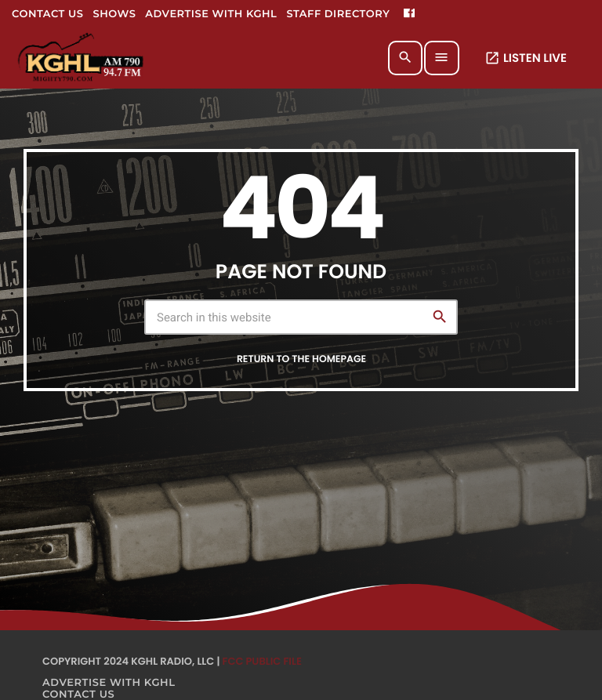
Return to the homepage (301, 359)
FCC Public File (262, 661)
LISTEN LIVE (526, 58)
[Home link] (82, 58)
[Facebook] (409, 14)
